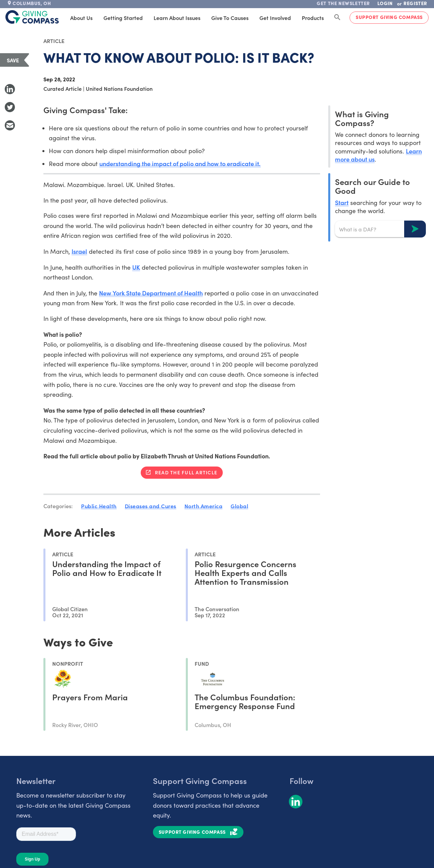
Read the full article (186, 472)
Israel (79, 251)
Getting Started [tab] (123, 18)
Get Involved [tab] (275, 18)
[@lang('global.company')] (32, 17)
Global (239, 506)
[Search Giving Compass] (337, 18)
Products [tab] (313, 18)
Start (342, 202)
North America (204, 506)
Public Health (99, 506)
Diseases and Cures (151, 506)
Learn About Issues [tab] (177, 18)
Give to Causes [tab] (230, 18)
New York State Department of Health (151, 293)
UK (136, 267)
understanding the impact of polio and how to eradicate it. (180, 163)
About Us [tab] (81, 18)
